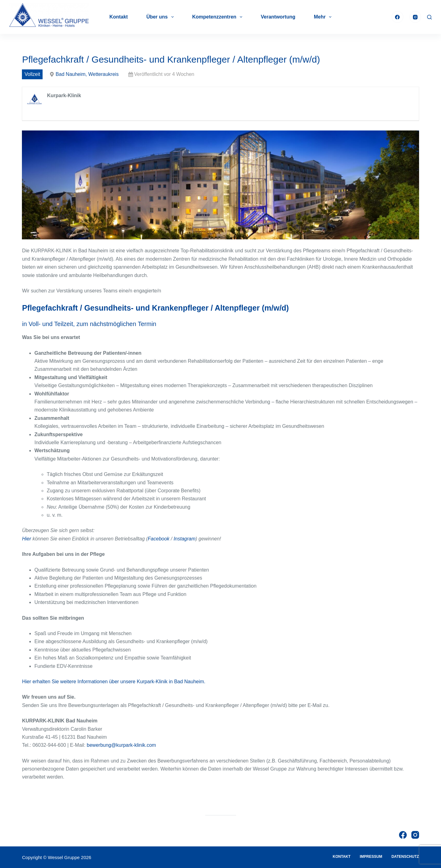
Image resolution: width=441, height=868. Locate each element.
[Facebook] (397, 17)
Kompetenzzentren (218, 17)
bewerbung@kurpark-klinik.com (121, 745)
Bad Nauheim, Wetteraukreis (87, 74)
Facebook (159, 539)
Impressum (371, 857)
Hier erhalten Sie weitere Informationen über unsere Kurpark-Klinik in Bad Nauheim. (114, 682)
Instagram (184, 539)
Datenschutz (405, 857)
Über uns (161, 17)
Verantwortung (278, 17)
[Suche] (429, 17)
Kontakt (119, 17)
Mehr (324, 17)
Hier (26, 539)
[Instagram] (415, 17)
